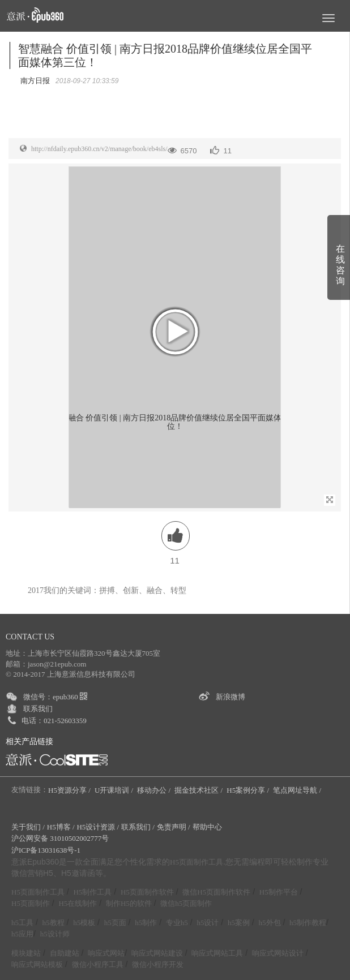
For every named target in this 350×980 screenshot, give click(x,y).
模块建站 (26, 953)
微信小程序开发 (158, 964)
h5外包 (270, 923)
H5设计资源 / (98, 827)
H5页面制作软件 (147, 892)
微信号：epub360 (55, 697)
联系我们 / (138, 827)
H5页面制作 (31, 903)
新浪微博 (231, 697)
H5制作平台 (279, 892)
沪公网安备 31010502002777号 (60, 838)
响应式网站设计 (278, 953)
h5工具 (22, 923)
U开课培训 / (115, 790)
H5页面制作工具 (197, 862)
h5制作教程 (308, 923)
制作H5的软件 (129, 903)
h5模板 (84, 923)
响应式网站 (106, 953)
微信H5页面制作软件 (216, 892)
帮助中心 (207, 827)
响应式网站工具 (217, 953)
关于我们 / (28, 827)
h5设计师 (55, 934)
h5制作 (146, 923)
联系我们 (38, 709)
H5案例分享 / (249, 790)
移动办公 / (155, 790)
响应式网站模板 (37, 964)
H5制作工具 (92, 892)
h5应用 (22, 934)
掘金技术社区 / (199, 790)
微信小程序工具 (98, 964)
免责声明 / (174, 827)
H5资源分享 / (70, 790)
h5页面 (115, 923)
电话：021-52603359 (54, 721)
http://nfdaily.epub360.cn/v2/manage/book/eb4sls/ (99, 149)
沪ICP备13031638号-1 (46, 850)
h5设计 (208, 923)
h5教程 (54, 923)
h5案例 (239, 923)
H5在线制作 (78, 903)
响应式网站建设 (157, 953)
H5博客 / (61, 827)
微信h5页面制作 (186, 903)
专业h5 (177, 923)
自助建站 (65, 953)
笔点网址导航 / (298, 790)
